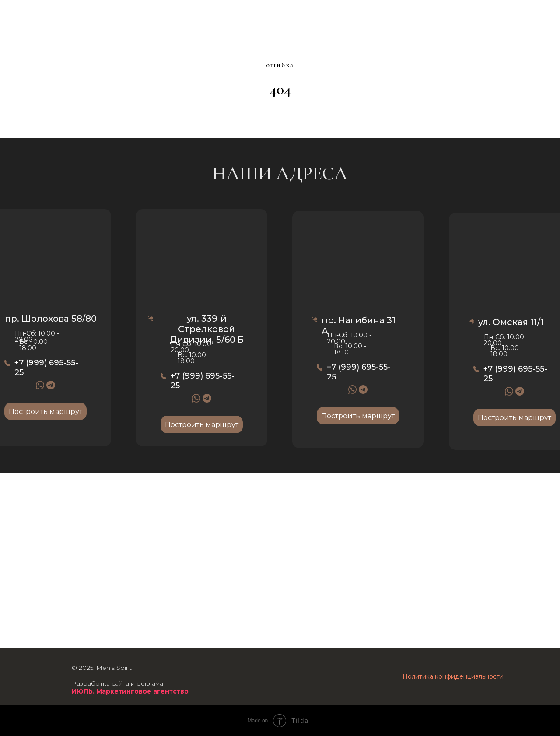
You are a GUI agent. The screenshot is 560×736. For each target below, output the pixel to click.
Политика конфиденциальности (453, 676)
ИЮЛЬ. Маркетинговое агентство (130, 691)
